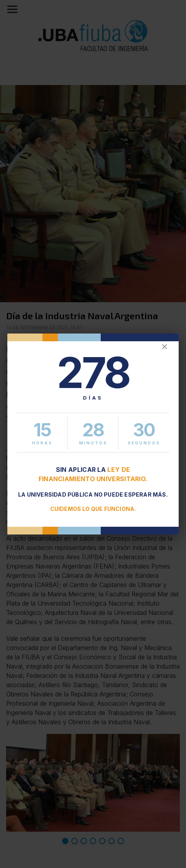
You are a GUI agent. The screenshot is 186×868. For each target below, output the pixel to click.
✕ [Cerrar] (164, 347)
